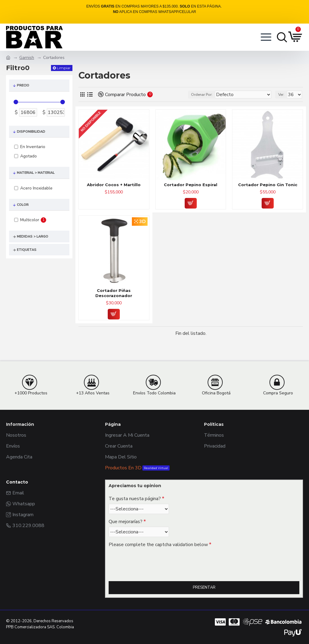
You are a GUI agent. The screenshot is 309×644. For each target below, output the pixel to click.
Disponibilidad (31, 132)
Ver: (281, 95)
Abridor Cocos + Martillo (114, 185)
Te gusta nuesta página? (135, 499)
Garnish (27, 58)
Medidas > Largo (33, 236)
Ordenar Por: (202, 95)
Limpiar (64, 68)
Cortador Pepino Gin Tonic (268, 185)
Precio (23, 85)
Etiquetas (27, 250)
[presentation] (151, 561)
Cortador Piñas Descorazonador (114, 293)
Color (23, 205)
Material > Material (36, 173)
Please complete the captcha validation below (158, 545)
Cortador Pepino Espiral (191, 185)
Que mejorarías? (126, 522)
